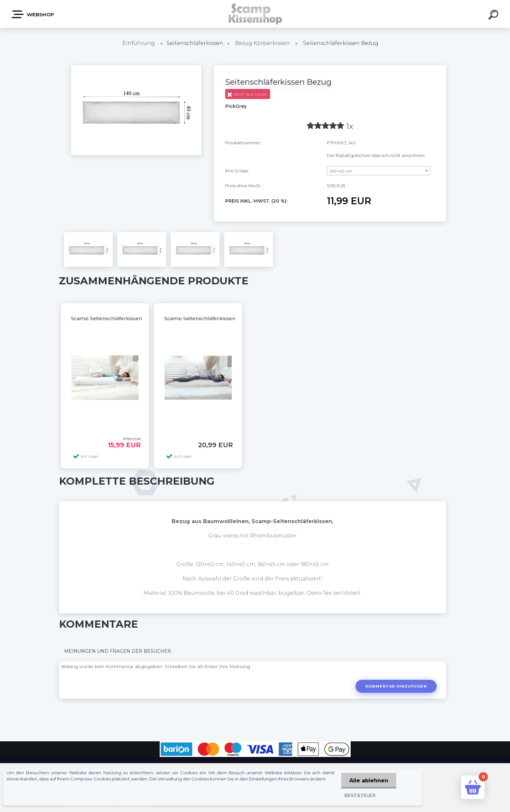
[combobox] (379, 171)
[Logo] (255, 14)
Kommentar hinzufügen (396, 686)
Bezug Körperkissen (262, 43)
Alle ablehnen (369, 781)
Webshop (33, 14)
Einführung (139, 43)
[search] (494, 16)
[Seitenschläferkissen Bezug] (136, 67)
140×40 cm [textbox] (341, 171)
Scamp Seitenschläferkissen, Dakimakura (217, 318)
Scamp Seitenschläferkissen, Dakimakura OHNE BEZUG (142, 318)
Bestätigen (360, 795)
